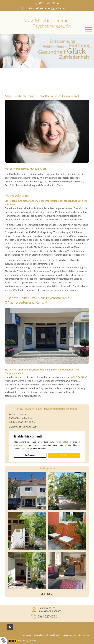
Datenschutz (38, 635)
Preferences (30, 455)
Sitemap (49, 635)
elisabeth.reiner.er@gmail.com (23, 427)
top (10, 627)
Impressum (26, 635)
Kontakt (58, 635)
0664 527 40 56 (49, 3)
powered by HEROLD (27, 641)
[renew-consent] (4, 640)
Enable (64, 455)
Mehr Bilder (47, 594)
